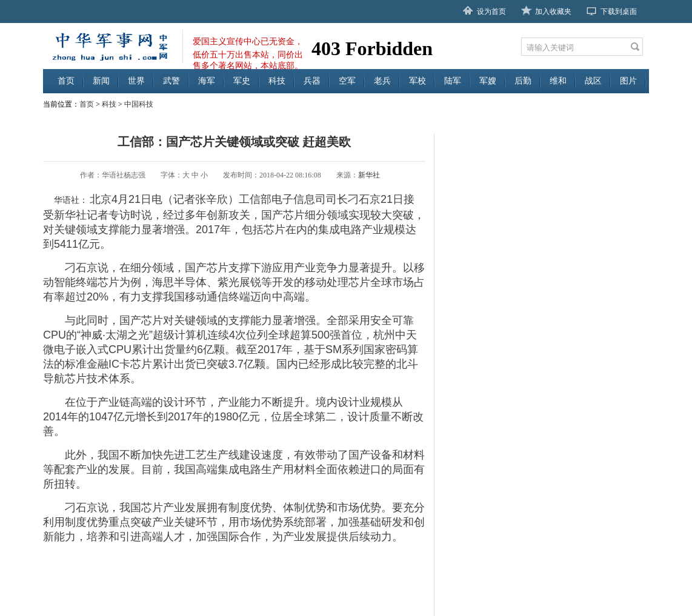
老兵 (382, 81)
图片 (628, 81)
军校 (418, 81)
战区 (593, 81)
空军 (347, 81)
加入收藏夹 (553, 12)
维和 (558, 81)
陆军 (453, 81)
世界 (136, 81)
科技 (277, 81)
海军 (207, 81)
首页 (66, 81)
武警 (171, 81)
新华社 (369, 175)
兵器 (312, 81)
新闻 (101, 81)
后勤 (523, 81)
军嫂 (488, 81)
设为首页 (491, 12)
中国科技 (139, 104)
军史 (242, 81)
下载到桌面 (619, 12)
